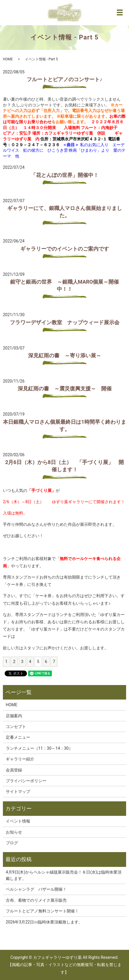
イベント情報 (18, 821)
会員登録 (14, 770)
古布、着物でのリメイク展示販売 (36, 900)
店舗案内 (14, 716)
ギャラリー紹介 (20, 759)
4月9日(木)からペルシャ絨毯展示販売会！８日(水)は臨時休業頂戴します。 (64, 875)
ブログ (12, 843)
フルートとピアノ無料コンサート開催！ (42, 911)
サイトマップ (18, 791)
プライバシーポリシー (26, 781)
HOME (8, 59)
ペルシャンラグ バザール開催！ (36, 889)
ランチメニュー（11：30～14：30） (39, 748)
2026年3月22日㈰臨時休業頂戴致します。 (44, 922)
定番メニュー (18, 737)
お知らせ (14, 832)
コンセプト (16, 727)
